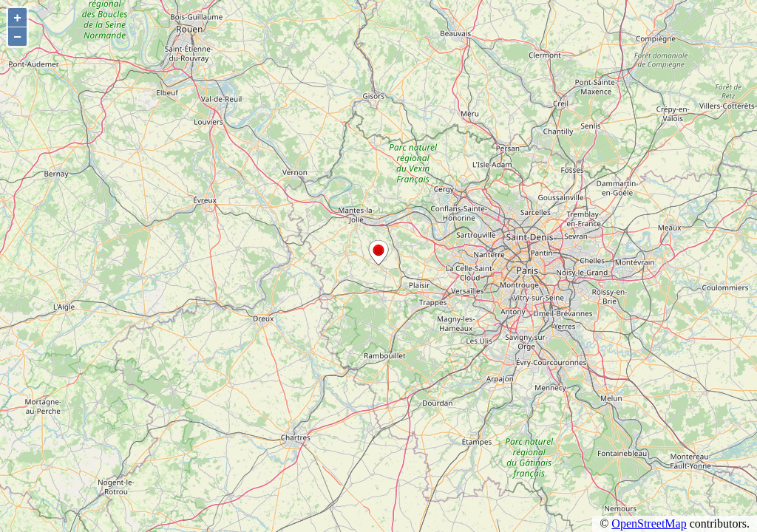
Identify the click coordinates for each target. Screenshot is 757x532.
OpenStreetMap (649, 524)
